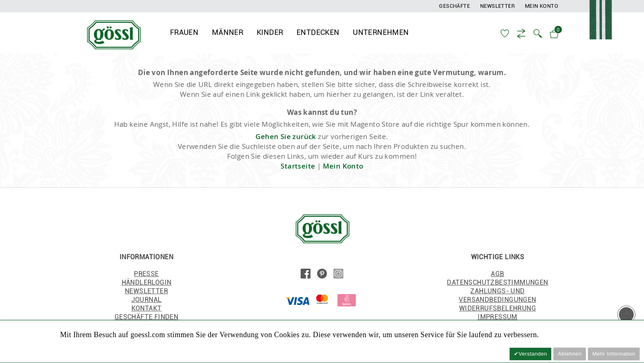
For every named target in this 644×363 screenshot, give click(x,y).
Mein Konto (542, 6)
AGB (497, 275)
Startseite (298, 168)
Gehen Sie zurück (286, 138)
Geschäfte (454, 6)
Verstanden (533, 354)
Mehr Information (614, 354)
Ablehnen (570, 354)
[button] (538, 33)
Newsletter (497, 6)
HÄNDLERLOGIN (147, 284)
